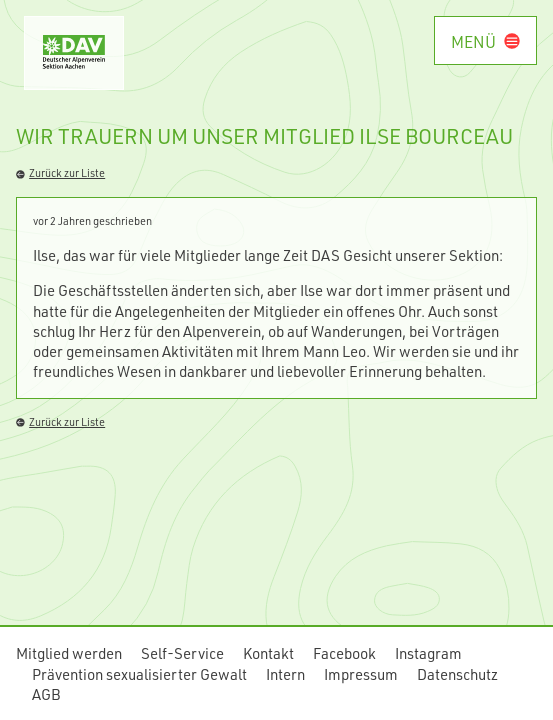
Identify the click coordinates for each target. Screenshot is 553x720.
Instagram (428, 653)
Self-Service (182, 653)
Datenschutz (457, 674)
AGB (46, 694)
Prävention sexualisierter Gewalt (139, 674)
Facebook (344, 653)
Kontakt (268, 653)
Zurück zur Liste (60, 173)
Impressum (361, 674)
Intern (285, 674)
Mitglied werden (69, 653)
